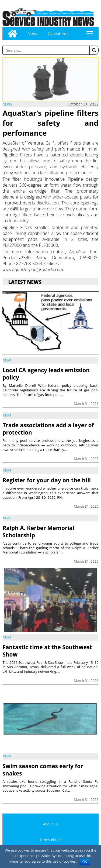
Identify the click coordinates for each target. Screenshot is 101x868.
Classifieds (58, 33)
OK (85, 862)
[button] (94, 50)
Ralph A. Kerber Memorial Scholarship (38, 532)
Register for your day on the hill (47, 480)
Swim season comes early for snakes (43, 770)
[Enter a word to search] (46, 50)
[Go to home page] (13, 34)
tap (90, 34)
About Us (51, 824)
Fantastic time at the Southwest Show (47, 651)
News (33, 33)
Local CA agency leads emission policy (46, 374)
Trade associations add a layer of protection (48, 429)
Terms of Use (51, 840)
